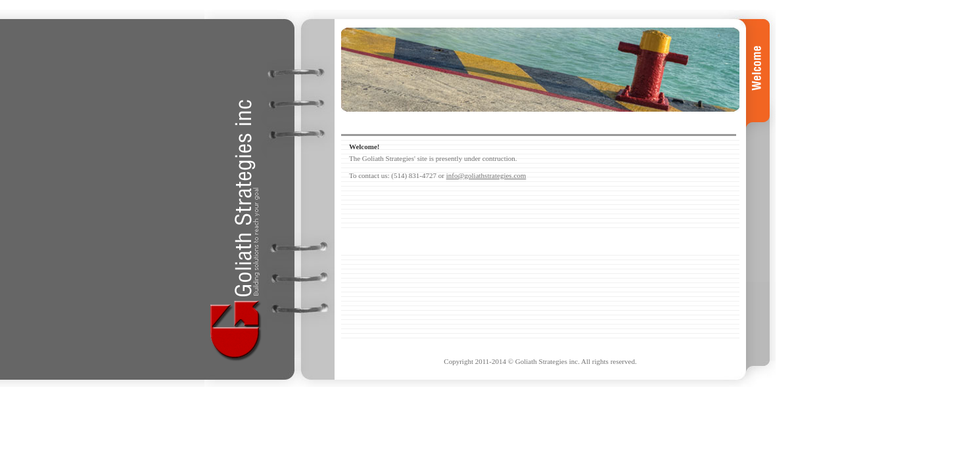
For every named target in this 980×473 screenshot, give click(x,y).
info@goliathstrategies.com (486, 175)
